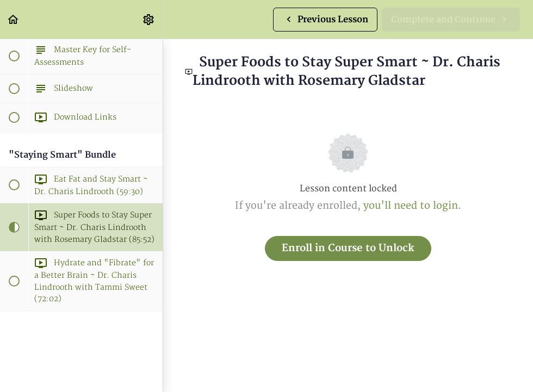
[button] (14, 19)
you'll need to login (411, 206)
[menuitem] (149, 19)
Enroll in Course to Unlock (348, 248)
